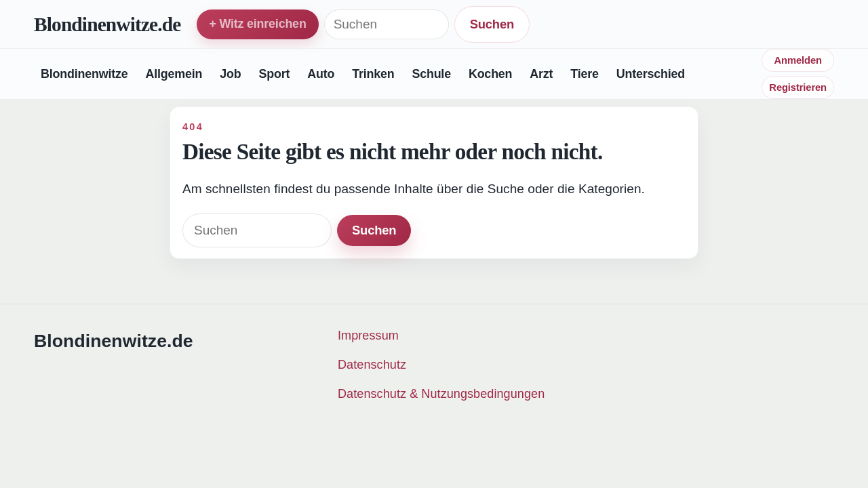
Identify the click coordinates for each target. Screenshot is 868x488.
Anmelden (797, 60)
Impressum (368, 335)
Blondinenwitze (84, 74)
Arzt (541, 74)
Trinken (373, 74)
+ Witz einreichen (257, 24)
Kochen (490, 74)
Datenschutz (372, 365)
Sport (274, 74)
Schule (431, 74)
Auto (321, 74)
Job (230, 74)
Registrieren (798, 87)
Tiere (584, 74)
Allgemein (174, 74)
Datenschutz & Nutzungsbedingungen (441, 394)
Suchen (492, 24)
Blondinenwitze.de (107, 24)
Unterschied (651, 74)
